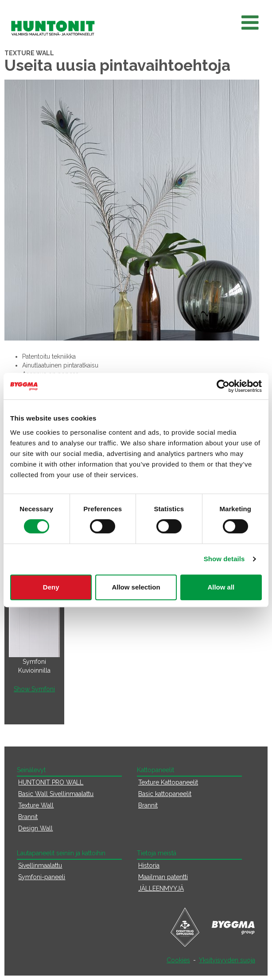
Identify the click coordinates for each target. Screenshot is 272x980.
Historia (149, 865)
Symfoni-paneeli (42, 877)
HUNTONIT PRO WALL (51, 782)
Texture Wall (36, 805)
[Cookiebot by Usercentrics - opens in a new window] (223, 386)
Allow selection (136, 587)
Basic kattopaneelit (165, 794)
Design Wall (35, 828)
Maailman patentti (163, 877)
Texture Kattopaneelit (168, 782)
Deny (51, 587)
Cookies (178, 960)
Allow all (221, 587)
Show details (224, 559)
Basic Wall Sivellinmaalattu (56, 794)
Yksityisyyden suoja (227, 960)
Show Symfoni (34, 689)
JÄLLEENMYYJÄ (161, 888)
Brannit (28, 817)
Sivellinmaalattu (40, 865)
